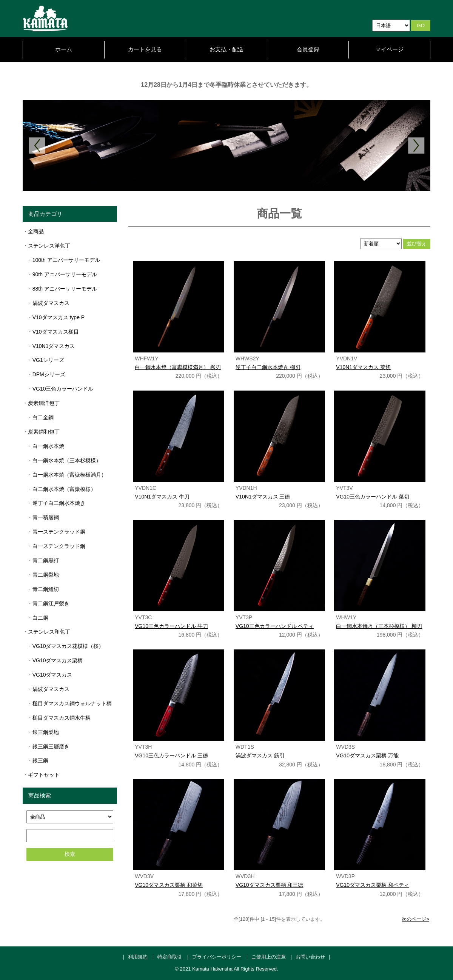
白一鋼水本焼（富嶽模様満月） (69, 475)
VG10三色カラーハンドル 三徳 (171, 755)
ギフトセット (44, 775)
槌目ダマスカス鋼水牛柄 (62, 718)
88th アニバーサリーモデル (65, 289)
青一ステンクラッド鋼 (59, 532)
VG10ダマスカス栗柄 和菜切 (169, 885)
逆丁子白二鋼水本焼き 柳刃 (268, 367)
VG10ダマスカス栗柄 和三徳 (270, 885)
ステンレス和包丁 (49, 632)
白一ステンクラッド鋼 (59, 546)
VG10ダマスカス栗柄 (58, 660)
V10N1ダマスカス (54, 346)
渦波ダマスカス (51, 303)
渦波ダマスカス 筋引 (260, 755)
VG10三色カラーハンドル (63, 389)
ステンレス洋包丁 (49, 246)
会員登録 (308, 49)
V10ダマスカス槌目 (56, 332)
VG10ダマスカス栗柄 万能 (367, 755)
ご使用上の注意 (269, 957)
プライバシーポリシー (217, 957)
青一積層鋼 (46, 517)
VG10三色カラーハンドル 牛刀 (171, 626)
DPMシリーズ (49, 374)
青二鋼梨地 (46, 575)
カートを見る (145, 49)
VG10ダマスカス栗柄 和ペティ (373, 885)
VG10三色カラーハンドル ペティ (275, 626)
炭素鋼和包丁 (44, 432)
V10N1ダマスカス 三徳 (263, 497)
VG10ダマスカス (52, 675)
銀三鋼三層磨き (51, 746)
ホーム (64, 49)
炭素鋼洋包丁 (44, 403)
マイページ (389, 49)
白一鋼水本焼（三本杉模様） (67, 460)
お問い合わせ (310, 957)
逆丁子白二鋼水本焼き (59, 503)
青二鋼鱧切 (46, 589)
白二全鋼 (43, 417)
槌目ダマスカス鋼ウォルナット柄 (72, 703)
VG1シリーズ (48, 360)
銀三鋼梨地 (46, 732)
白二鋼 (40, 618)
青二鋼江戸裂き (51, 603)
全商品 (36, 231)
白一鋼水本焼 (48, 446)
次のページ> (415, 919)
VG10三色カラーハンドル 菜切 (373, 497)
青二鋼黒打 (46, 560)
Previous (37, 146)
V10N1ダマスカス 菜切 (363, 367)
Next (416, 146)
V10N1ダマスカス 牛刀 (162, 497)
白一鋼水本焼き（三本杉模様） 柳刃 (379, 626)
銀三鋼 (40, 760)
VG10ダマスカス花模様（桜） (68, 646)
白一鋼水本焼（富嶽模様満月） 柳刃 (178, 367)
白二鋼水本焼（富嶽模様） (64, 489)
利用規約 (138, 957)
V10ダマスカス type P (59, 317)
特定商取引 (170, 957)
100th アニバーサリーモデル (66, 260)
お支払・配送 (226, 49)
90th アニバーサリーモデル (65, 274)
